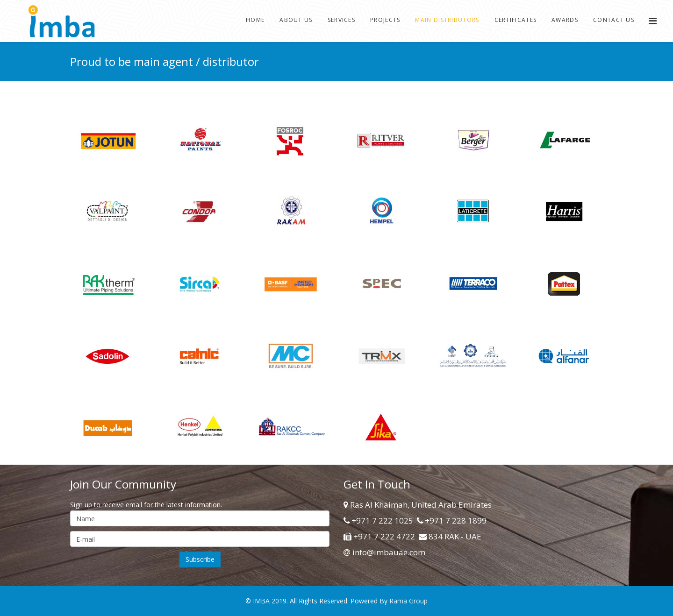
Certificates (516, 20)
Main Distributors (447, 20)
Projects (385, 20)
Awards (565, 20)
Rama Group (408, 601)
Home (255, 20)
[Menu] (653, 21)
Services (341, 20)
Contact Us (614, 20)
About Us (296, 20)
